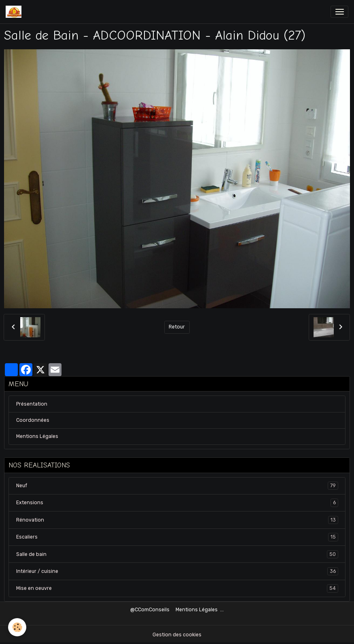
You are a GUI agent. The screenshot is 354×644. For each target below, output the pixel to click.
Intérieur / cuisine (177, 571)
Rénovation (177, 520)
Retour (177, 327)
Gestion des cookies (177, 635)
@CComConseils (150, 610)
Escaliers (177, 537)
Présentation (32, 404)
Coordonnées (33, 420)
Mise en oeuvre (177, 588)
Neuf (177, 486)
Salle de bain (177, 554)
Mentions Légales (37, 436)
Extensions (177, 503)
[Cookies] (17, 627)
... (222, 610)
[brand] (15, 12)
